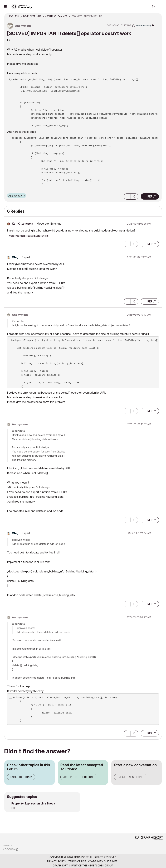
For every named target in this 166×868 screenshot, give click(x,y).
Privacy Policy (57, 861)
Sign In (160, 7)
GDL (14, 808)
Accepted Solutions (79, 777)
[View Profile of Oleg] (15, 257)
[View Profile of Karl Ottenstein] (23, 224)
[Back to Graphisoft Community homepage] (23, 6)
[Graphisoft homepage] (149, 838)
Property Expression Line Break (33, 803)
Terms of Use (77, 861)
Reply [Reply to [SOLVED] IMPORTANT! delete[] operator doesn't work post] (152, 196)
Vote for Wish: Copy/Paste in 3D (29, 236)
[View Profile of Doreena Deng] (144, 26)
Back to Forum (21, 777)
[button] (127, 196)
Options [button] (157, 17)
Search (143, 7)
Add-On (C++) (17, 196)
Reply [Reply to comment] (152, 244)
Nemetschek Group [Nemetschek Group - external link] (101, 865)
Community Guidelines (103, 861)
